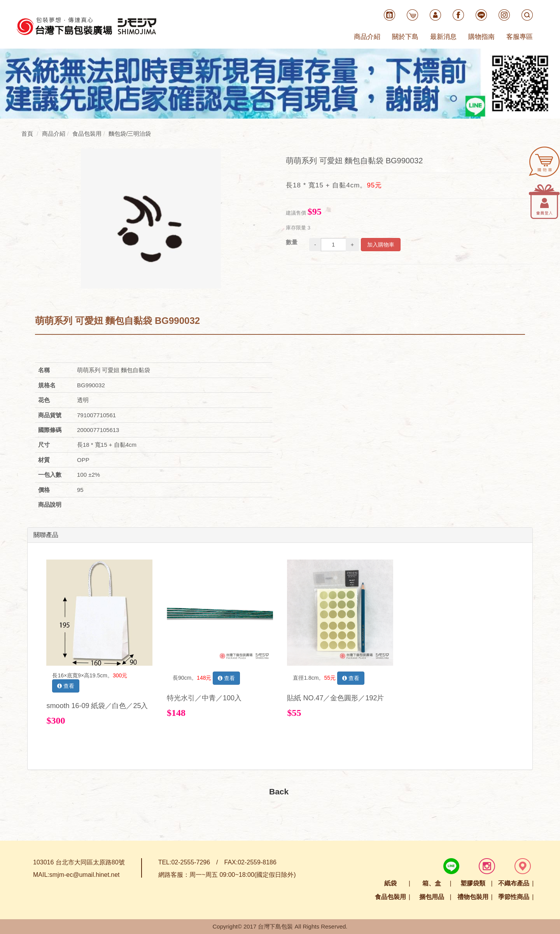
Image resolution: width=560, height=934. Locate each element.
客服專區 (520, 37)
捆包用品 (432, 897)
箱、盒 (432, 883)
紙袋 (390, 883)
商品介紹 (367, 37)
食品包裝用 (390, 897)
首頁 (27, 134)
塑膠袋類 (473, 883)
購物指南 (481, 37)
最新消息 (443, 37)
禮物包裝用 (473, 897)
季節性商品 (514, 897)
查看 (66, 686)
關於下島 (405, 37)
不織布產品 (514, 883)
